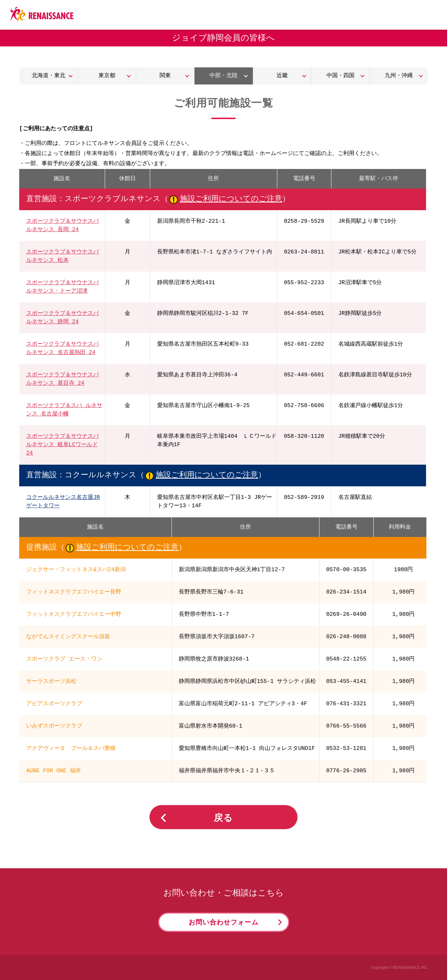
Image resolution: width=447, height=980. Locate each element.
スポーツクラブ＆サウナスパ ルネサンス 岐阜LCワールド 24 (63, 445)
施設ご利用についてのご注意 (231, 199)
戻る (223, 818)
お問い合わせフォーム (223, 923)
